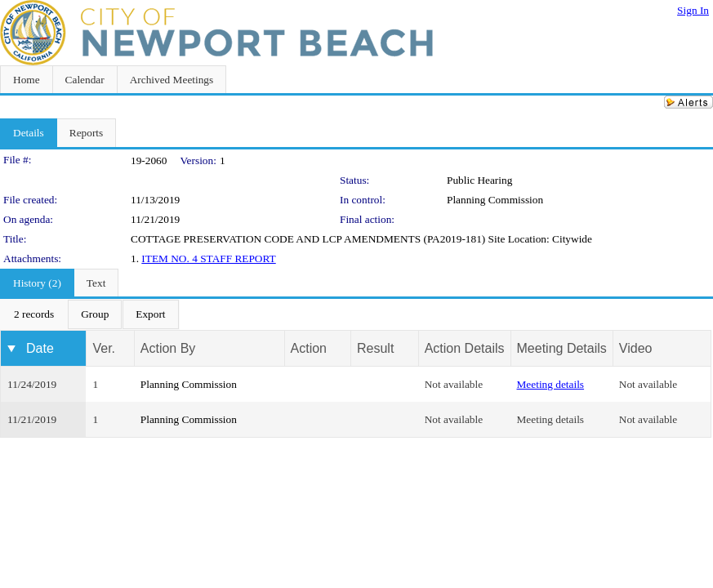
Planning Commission (495, 200)
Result (375, 348)
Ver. (104, 348)
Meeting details (551, 384)
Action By (168, 348)
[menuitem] (34, 314)
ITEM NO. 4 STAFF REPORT (208, 258)
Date (40, 348)
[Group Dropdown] (95, 314)
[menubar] (90, 314)
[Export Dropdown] (150, 314)
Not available (454, 384)
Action (309, 348)
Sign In (693, 10)
